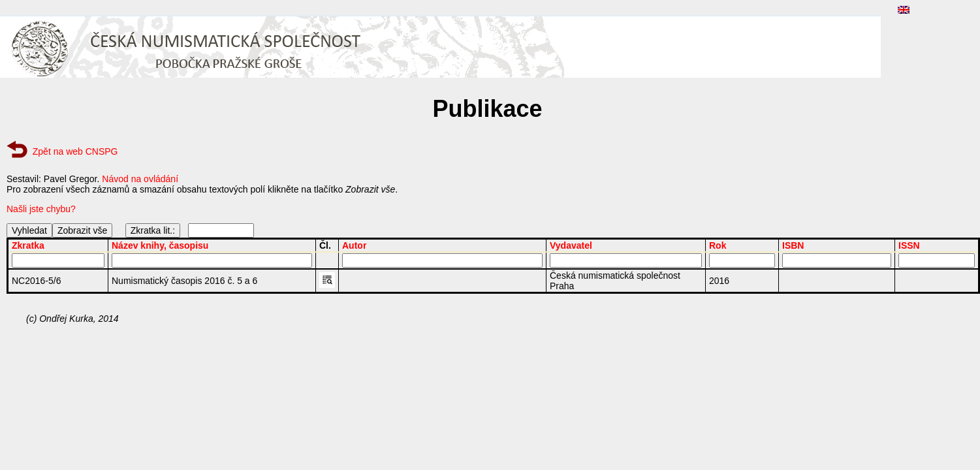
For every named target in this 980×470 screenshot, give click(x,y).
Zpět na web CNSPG (75, 151)
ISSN (909, 245)
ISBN (793, 245)
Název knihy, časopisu (160, 245)
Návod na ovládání (140, 179)
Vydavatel (571, 245)
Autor (354, 245)
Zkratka (28, 245)
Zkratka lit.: (153, 230)
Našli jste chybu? (41, 209)
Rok (718, 245)
